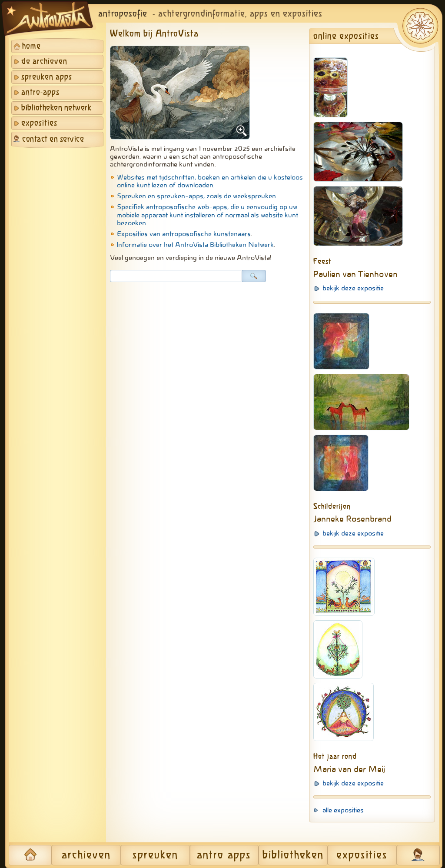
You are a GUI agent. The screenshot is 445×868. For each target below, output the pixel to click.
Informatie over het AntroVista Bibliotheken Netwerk (195, 245)
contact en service (53, 140)
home (32, 47)
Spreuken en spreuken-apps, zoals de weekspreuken (196, 196)
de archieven (44, 62)
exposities (39, 123)
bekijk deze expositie (353, 288)
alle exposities (343, 810)
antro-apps (40, 93)
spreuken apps (47, 77)
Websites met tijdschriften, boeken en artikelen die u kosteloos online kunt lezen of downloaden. (210, 181)
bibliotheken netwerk (56, 108)
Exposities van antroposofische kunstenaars (184, 234)
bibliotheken (293, 855)
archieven (86, 855)
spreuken (155, 855)
